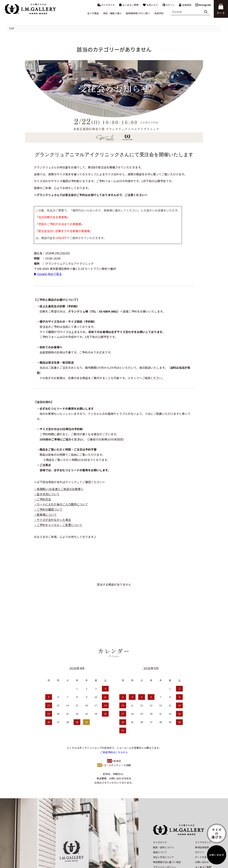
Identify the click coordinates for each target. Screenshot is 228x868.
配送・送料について (163, 821)
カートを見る (202, 831)
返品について (160, 826)
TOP (11, 28)
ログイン (168, 5)
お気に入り (150, 5)
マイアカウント (203, 816)
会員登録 (185, 5)
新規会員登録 (202, 821)
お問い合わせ (202, 836)
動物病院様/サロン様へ (138, 13)
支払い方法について (163, 831)
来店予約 (159, 13)
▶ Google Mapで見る (48, 274)
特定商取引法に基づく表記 (167, 836)
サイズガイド (106, 5)
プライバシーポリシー (165, 841)
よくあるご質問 (129, 5)
